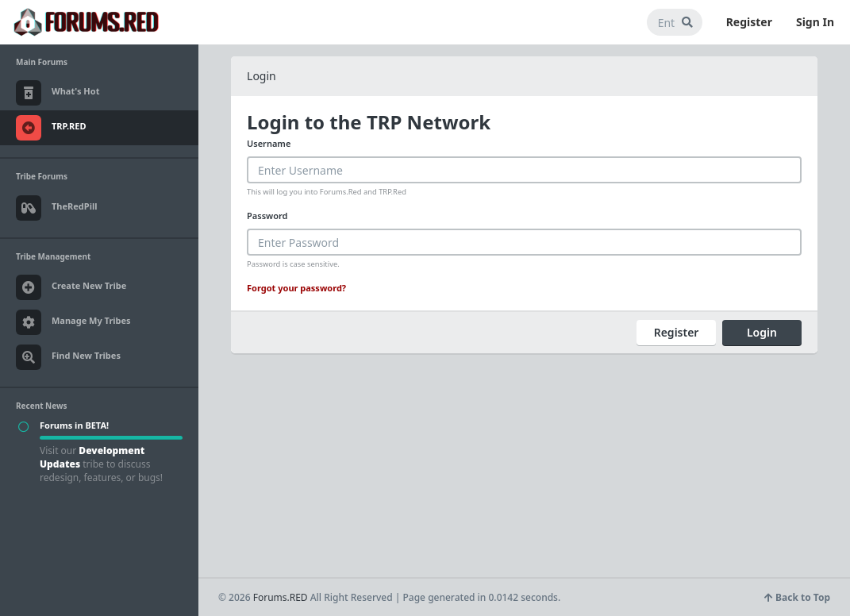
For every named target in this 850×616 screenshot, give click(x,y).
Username (269, 143)
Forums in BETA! (74, 425)
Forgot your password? (296, 288)
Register (749, 22)
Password (267, 216)
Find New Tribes (68, 357)
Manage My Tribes (73, 322)
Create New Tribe (71, 287)
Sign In (815, 22)
